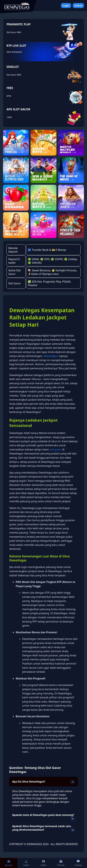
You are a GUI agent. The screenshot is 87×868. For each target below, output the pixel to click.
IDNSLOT (13, 67)
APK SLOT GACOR (18, 109)
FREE (10, 88)
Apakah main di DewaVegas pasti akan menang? (44, 816)
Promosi (61, 863)
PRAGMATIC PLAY (19, 24)
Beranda (9, 863)
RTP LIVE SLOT (16, 46)
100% (9, 117)
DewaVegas (50, 356)
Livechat (78, 863)
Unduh (26, 863)
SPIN (9, 96)
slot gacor (56, 449)
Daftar (78, 5)
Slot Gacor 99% (14, 75)
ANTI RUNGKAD (14, 52)
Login (66, 5)
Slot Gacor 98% (14, 32)
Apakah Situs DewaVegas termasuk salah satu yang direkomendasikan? (44, 828)
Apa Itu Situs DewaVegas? (44, 782)
